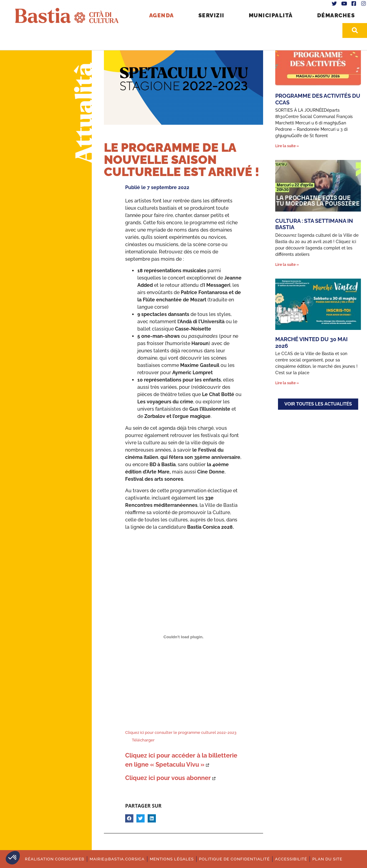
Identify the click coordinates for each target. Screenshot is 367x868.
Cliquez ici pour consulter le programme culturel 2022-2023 (181, 732)
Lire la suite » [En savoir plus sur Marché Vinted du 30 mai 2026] (287, 383)
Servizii (211, 15)
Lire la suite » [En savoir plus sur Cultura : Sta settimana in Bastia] (287, 265)
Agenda (162, 15)
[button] (13, 858)
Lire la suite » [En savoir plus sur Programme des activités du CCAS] (287, 146)
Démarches (336, 15)
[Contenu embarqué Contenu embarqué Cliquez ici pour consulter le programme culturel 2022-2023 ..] (184, 637)
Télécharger (143, 740)
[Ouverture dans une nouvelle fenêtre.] (170, 778)
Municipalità (271, 15)
